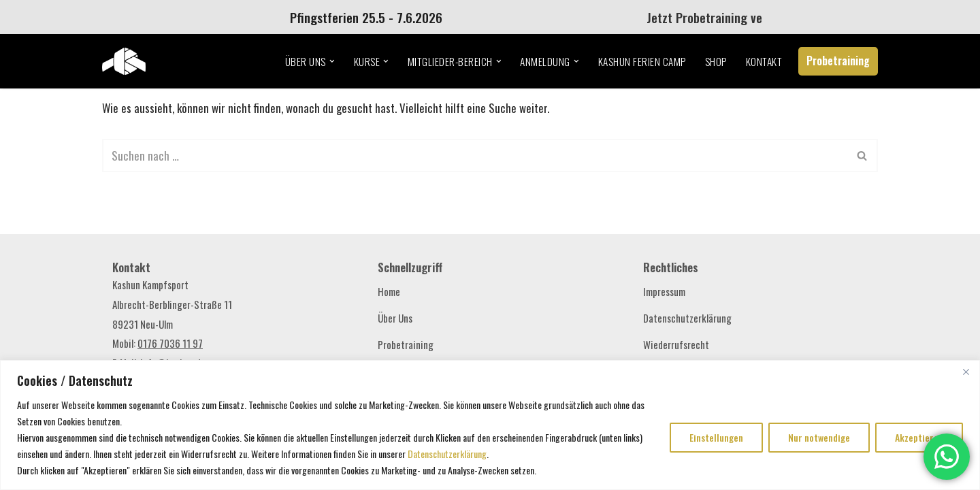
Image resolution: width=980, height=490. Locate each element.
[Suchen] (475, 156)
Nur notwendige (819, 437)
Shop (716, 61)
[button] (332, 61)
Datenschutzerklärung (447, 454)
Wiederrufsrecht (676, 344)
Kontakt (764, 61)
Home (389, 291)
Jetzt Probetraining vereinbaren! (737, 17)
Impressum (664, 291)
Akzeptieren (919, 437)
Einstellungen (716, 437)
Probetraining (838, 61)
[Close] (966, 372)
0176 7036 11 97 (170, 343)
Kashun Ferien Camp (642, 61)
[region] (490, 425)
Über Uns (395, 318)
